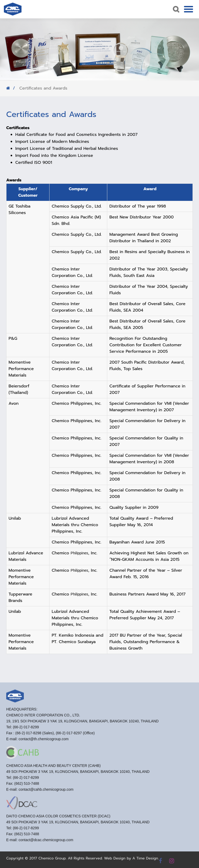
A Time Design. (146, 858)
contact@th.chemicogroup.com (43, 741)
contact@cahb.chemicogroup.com (46, 791)
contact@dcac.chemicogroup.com (46, 842)
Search (175, 9)
